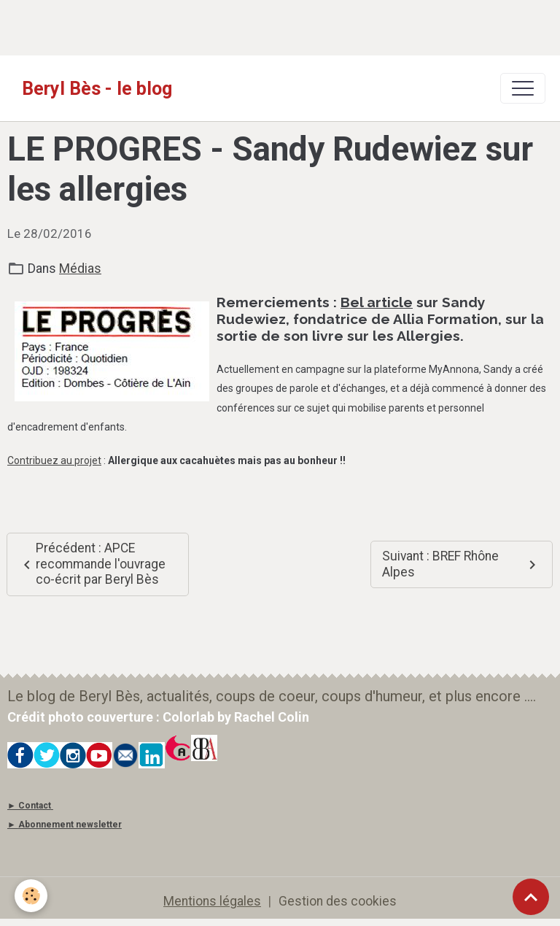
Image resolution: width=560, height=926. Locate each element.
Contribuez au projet (54, 460)
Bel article (377, 302)
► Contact (29, 806)
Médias (80, 269)
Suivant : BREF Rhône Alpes (462, 564)
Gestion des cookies (338, 901)
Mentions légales (212, 901)
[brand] (97, 88)
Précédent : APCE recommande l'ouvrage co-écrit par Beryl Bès (92, 564)
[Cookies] (31, 896)
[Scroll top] (531, 897)
